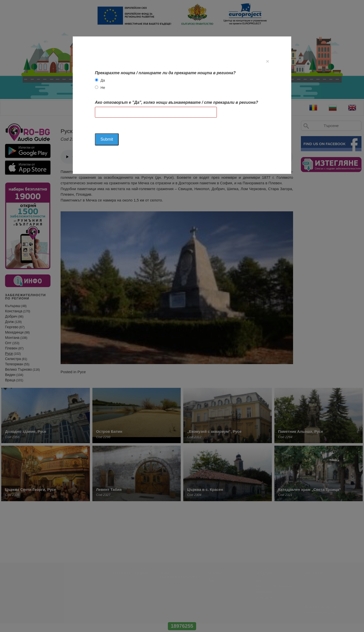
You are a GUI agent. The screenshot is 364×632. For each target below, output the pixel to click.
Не (103, 88)
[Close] (268, 61)
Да (103, 80)
